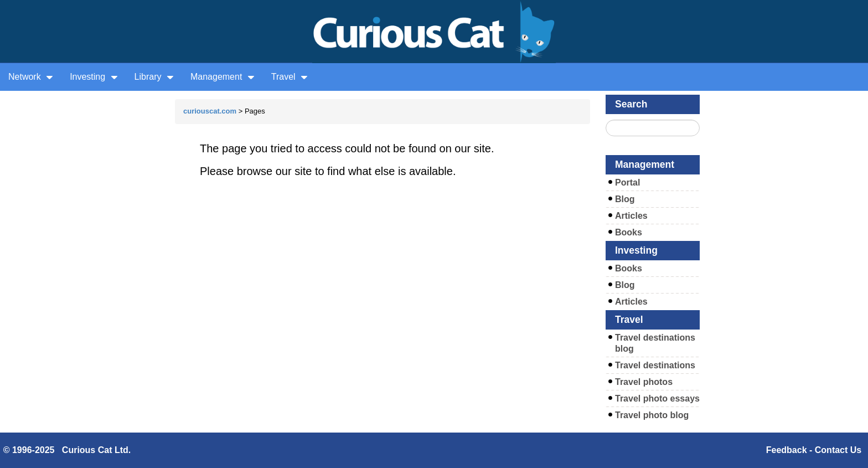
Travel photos (644, 382)
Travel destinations (655, 365)
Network (31, 77)
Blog (625, 199)
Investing (94, 77)
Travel (290, 77)
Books (629, 232)
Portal (627, 182)
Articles (631, 216)
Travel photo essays (657, 398)
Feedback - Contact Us (814, 450)
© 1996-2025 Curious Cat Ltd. (67, 450)
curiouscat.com (210, 111)
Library (154, 77)
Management (223, 77)
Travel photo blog (652, 415)
